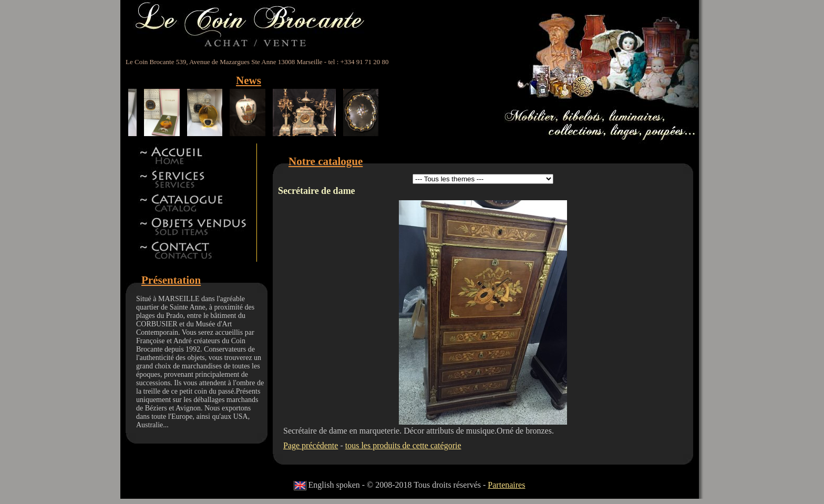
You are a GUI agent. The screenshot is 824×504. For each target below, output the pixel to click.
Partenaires (506, 485)
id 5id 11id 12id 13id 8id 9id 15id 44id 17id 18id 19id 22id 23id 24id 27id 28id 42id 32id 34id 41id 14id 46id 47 (483, 179)
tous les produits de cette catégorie (403, 445)
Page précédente (311, 445)
